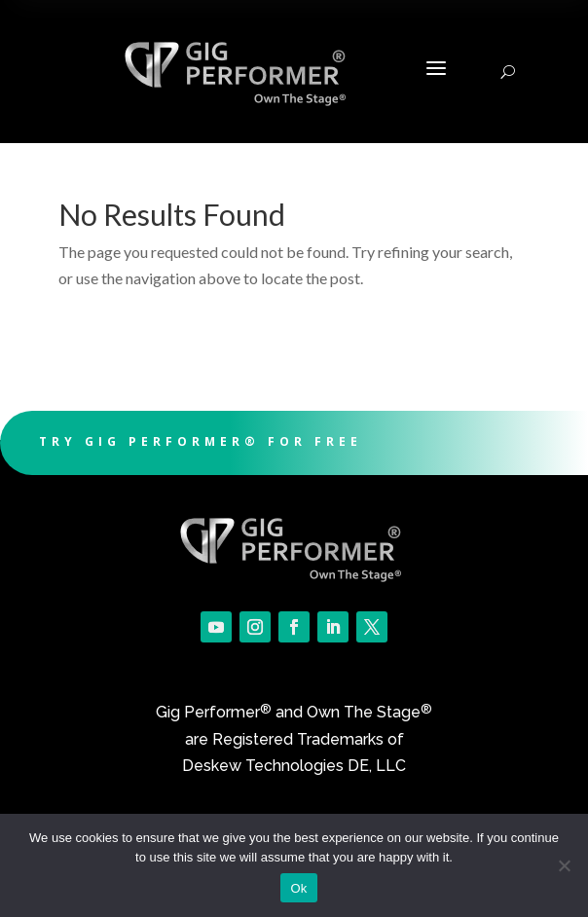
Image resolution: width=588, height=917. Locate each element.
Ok (298, 888)
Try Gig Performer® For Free (201, 441)
